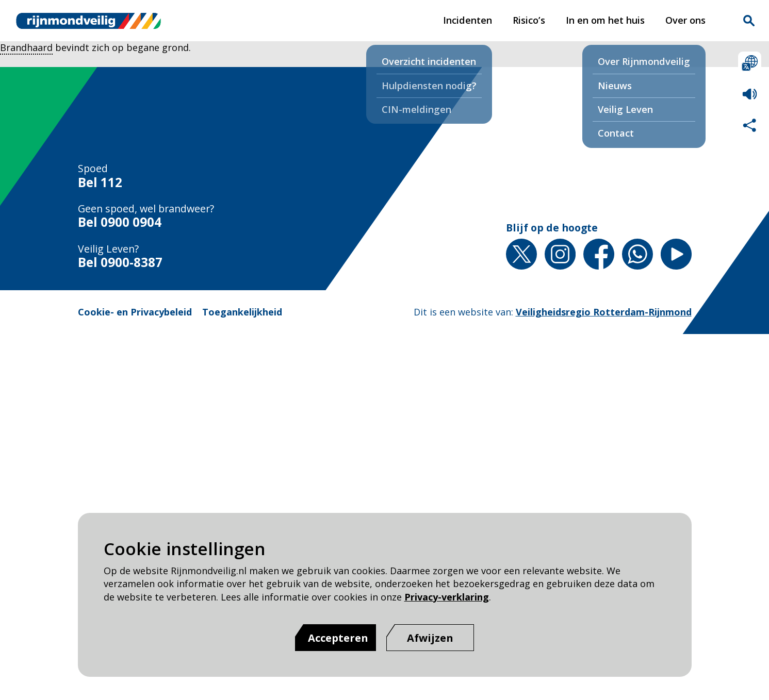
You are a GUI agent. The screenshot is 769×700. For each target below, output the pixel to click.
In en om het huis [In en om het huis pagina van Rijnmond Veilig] (605, 20)
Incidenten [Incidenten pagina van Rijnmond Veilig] (468, 20)
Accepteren (338, 638)
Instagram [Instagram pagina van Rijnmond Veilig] (560, 254)
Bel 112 (100, 182)
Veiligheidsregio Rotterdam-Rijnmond (604, 312)
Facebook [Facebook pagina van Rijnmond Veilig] (599, 254)
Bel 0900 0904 (120, 222)
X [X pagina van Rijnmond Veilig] (521, 254)
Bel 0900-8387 (120, 262)
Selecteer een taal (750, 63)
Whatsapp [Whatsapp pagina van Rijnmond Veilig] (637, 254)
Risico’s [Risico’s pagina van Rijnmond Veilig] (529, 20)
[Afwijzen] (430, 638)
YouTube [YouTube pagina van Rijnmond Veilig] (676, 254)
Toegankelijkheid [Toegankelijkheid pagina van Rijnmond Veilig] (242, 312)
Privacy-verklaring (447, 597)
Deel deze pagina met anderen (750, 125)
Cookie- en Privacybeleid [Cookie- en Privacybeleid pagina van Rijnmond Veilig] (135, 312)
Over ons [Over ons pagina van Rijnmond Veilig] (685, 20)
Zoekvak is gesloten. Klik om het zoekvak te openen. (749, 21)
